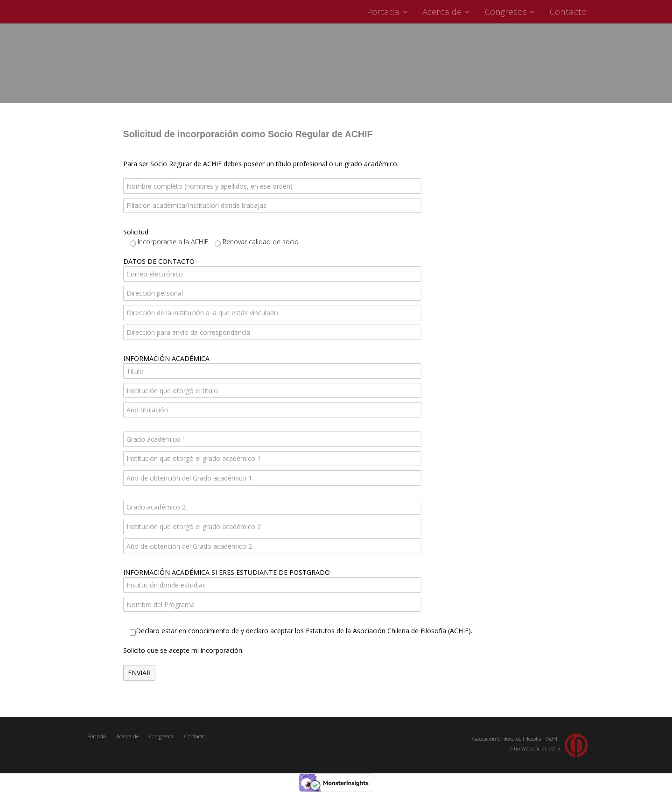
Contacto (568, 11)
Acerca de (447, 11)
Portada (388, 11)
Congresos (511, 11)
